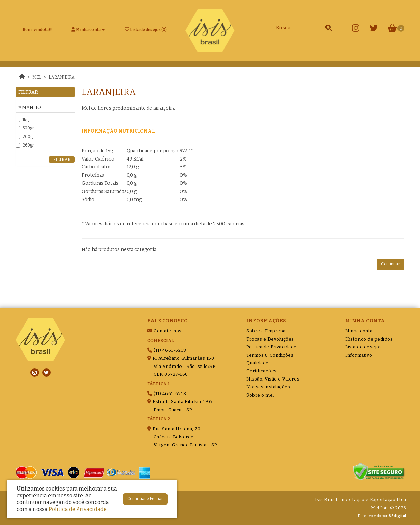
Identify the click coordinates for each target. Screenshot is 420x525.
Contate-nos (165, 331)
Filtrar (62, 160)
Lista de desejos (364, 347)
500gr (25, 128)
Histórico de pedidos (369, 339)
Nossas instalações (268, 387)
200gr (25, 137)
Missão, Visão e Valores (273, 379)
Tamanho (28, 107)
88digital (397, 516)
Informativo (359, 355)
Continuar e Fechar (145, 499)
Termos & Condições (270, 355)
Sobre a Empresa (266, 331)
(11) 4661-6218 (167, 350)
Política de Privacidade (272, 347)
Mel (37, 77)
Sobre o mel (260, 395)
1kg (22, 120)
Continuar (390, 264)
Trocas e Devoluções (270, 339)
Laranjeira (62, 77)
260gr (25, 145)
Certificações (262, 371)
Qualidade (258, 363)
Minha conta (359, 331)
